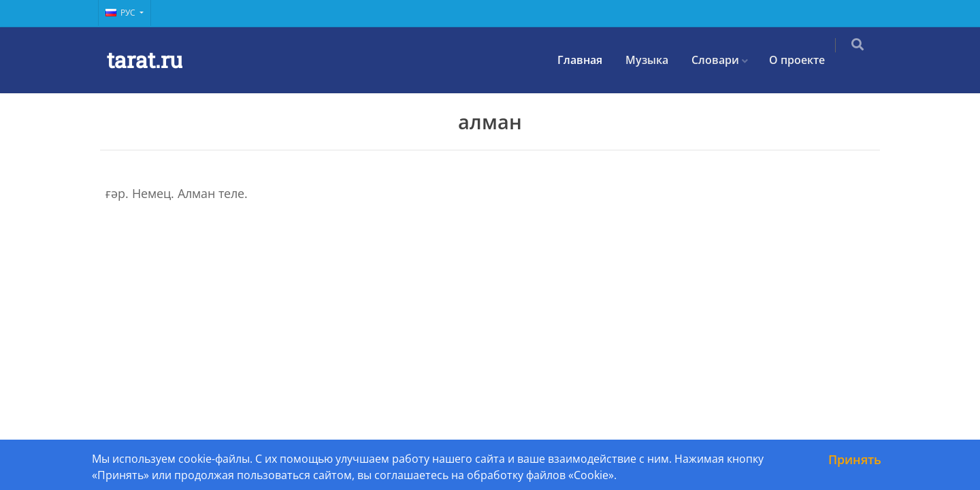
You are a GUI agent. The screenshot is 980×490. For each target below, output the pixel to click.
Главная (589, 60)
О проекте (806, 60)
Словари (725, 60)
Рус (121, 13)
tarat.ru (145, 60)
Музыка (656, 60)
